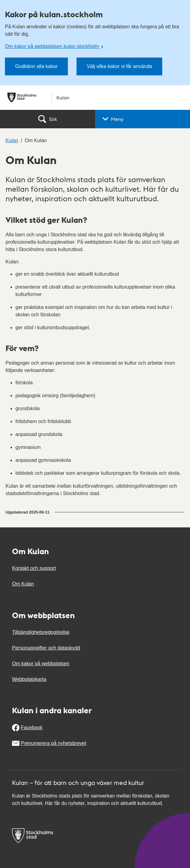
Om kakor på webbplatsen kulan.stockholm (53, 46)
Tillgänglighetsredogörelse (41, 632)
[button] (142, 119)
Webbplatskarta (29, 679)
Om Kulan (23, 584)
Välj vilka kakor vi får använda (119, 66)
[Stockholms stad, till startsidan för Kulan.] (95, 98)
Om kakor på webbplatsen (41, 664)
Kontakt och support (34, 568)
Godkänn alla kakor (36, 66)
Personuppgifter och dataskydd (46, 648)
